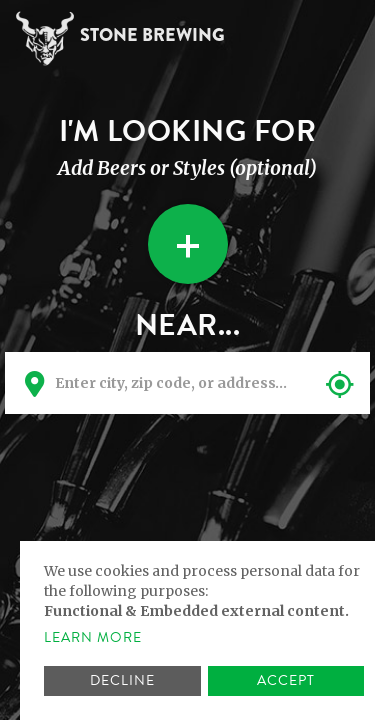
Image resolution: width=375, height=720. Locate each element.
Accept (286, 680)
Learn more (93, 638)
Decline (122, 680)
